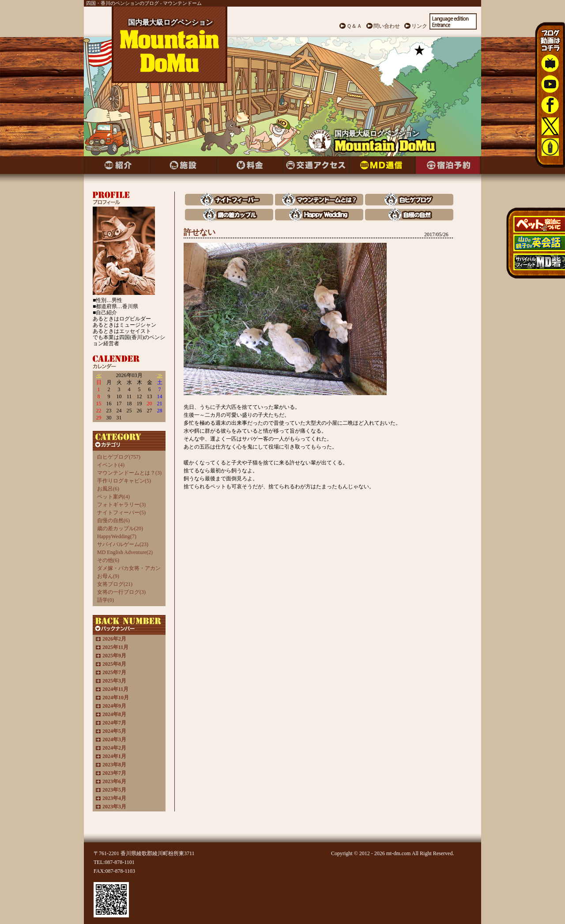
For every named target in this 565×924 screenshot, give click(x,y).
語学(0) (105, 600)
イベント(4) (111, 465)
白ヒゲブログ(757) (119, 457)
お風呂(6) (108, 489)
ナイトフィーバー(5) (121, 513)
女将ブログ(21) (115, 584)
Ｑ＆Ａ (354, 26)
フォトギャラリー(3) (121, 505)
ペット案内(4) (113, 497)
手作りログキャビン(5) (124, 481)
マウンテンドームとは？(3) (129, 473)
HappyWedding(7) (117, 536)
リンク (419, 26)
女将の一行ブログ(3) (121, 592)
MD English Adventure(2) (125, 552)
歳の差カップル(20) (120, 528)
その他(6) (108, 560)
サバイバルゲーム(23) (123, 544)
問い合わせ (387, 26)
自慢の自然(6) (113, 520)
